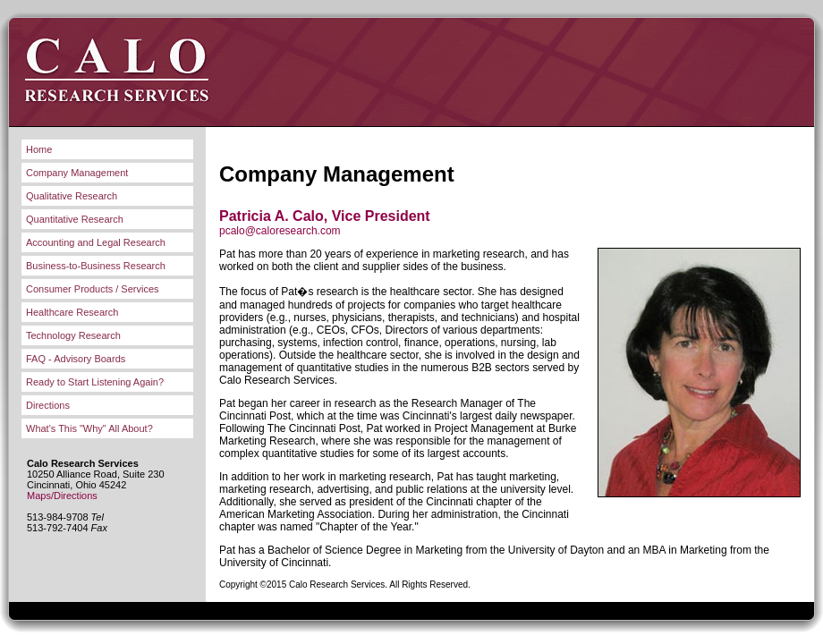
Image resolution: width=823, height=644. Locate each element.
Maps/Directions (62, 496)
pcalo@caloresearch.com (280, 231)
